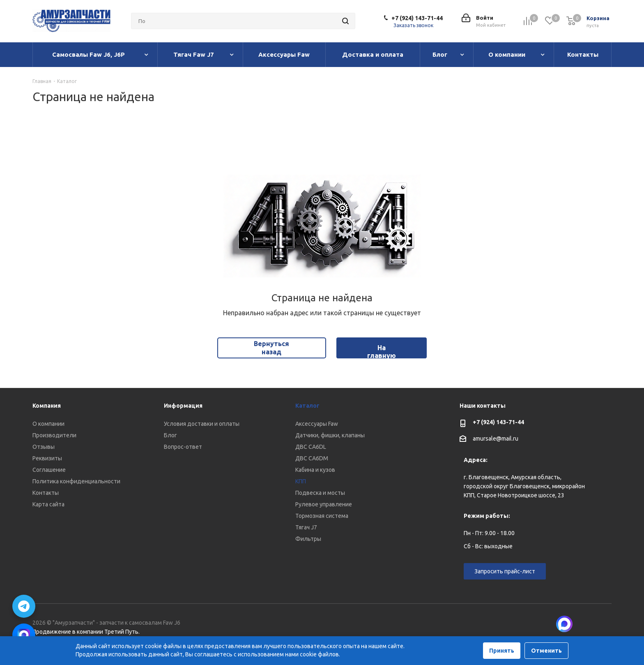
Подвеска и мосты (320, 493)
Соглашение (49, 470)
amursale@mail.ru (496, 439)
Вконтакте (585, 624)
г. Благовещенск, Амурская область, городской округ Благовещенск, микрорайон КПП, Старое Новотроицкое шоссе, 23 (524, 486)
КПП (301, 481)
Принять (502, 651)
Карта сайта (48, 504)
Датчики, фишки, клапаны (330, 435)
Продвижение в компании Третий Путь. (86, 632)
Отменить (546, 651)
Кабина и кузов (315, 470)
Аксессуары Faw (317, 424)
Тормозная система (322, 516)
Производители (54, 435)
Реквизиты (47, 458)
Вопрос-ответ (183, 447)
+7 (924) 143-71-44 (417, 18)
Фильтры (308, 539)
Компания (47, 406)
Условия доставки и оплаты (202, 424)
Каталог (307, 406)
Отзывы (44, 447)
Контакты (46, 493)
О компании (48, 424)
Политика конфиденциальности (76, 481)
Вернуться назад (271, 348)
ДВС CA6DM (312, 458)
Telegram (605, 624)
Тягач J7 (306, 527)
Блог (170, 435)
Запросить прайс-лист (505, 571)
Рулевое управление (324, 504)
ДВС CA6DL (311, 447)
